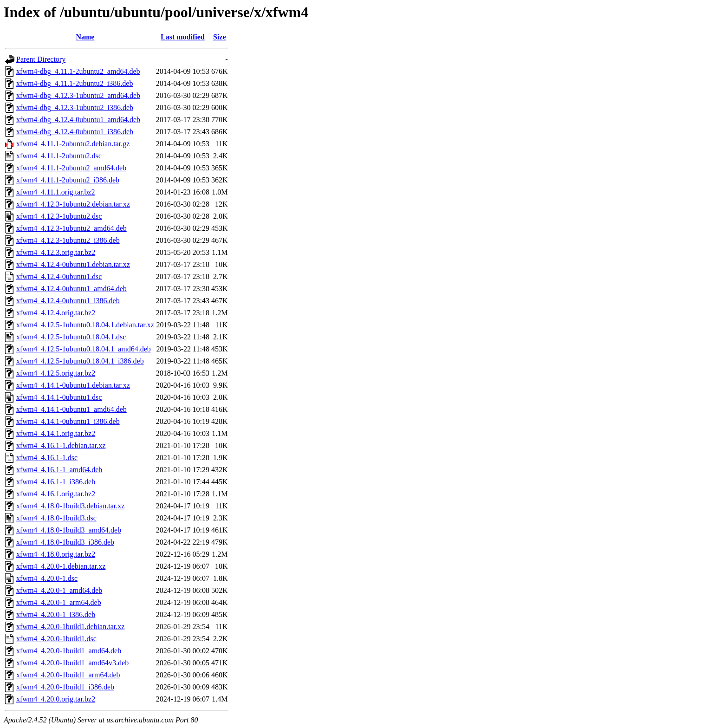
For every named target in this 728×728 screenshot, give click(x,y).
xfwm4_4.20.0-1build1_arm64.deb (68, 675)
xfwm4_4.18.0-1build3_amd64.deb (69, 530)
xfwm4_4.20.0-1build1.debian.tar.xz (70, 627)
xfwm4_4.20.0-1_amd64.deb (59, 590)
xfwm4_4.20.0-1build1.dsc (56, 639)
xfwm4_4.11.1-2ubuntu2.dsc (59, 156)
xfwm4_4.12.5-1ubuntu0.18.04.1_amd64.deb (84, 349)
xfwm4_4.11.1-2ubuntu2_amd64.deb (71, 168)
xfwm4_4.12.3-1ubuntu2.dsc (59, 216)
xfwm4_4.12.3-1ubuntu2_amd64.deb (71, 228)
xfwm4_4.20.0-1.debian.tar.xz (61, 566)
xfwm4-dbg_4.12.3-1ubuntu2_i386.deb (75, 107)
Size (220, 37)
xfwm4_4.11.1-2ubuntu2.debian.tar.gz (73, 144)
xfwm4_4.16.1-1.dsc (47, 458)
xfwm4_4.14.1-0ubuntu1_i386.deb (68, 421)
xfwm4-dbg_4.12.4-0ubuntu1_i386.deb (75, 132)
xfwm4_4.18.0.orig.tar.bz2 (56, 554)
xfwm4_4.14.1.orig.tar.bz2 (56, 433)
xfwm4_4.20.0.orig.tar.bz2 (56, 699)
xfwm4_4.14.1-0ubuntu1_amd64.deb (71, 409)
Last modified (183, 37)
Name (85, 37)
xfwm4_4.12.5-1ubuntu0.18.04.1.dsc (71, 337)
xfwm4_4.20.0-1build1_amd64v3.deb (72, 663)
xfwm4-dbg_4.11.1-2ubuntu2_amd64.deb (78, 71)
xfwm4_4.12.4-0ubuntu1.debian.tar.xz (73, 264)
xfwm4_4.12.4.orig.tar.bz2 (56, 313)
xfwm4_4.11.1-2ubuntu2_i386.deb (68, 180)
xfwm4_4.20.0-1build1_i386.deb (65, 687)
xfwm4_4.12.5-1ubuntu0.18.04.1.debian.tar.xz (85, 325)
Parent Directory (41, 59)
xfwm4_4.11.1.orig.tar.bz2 (56, 192)
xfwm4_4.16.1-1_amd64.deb (59, 470)
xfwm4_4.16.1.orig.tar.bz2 (56, 494)
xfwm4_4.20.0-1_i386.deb (56, 614)
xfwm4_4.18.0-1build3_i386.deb (65, 542)
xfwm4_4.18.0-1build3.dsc (56, 518)
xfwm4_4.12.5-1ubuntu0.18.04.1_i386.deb (80, 361)
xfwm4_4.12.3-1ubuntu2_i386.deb (68, 240)
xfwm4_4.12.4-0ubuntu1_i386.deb (68, 301)
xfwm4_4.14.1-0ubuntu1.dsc (59, 397)
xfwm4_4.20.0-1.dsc (47, 578)
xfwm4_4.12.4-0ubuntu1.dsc (59, 276)
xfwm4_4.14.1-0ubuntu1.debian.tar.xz (73, 385)
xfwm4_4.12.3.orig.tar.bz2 (56, 252)
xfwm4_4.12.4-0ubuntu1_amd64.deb (71, 289)
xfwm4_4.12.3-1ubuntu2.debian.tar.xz (73, 204)
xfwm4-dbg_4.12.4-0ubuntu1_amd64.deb (78, 120)
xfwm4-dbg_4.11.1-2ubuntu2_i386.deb (75, 83)
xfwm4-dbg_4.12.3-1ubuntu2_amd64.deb (78, 95)
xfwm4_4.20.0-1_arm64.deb (59, 602)
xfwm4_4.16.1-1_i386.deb (56, 482)
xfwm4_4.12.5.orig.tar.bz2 (56, 373)
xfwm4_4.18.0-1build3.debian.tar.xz (70, 506)
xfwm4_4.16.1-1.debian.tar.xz (61, 445)
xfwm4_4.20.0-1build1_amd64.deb (69, 651)
